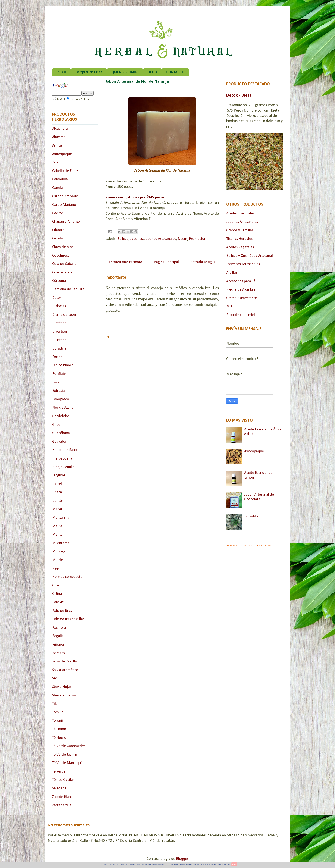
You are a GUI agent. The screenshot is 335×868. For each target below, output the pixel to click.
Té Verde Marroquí (67, 763)
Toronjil (58, 721)
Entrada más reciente (125, 262)
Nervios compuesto (67, 577)
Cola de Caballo (64, 264)
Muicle (57, 560)
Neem (182, 239)
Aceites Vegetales (240, 247)
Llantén (58, 501)
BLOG (152, 72)
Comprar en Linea (89, 72)
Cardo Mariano (64, 205)
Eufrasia (58, 391)
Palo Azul (59, 602)
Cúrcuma (59, 281)
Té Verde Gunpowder (69, 746)
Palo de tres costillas (68, 619)
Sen (55, 678)
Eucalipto (59, 383)
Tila (55, 704)
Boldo (57, 162)
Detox (57, 298)
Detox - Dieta (239, 95)
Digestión (60, 332)
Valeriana (59, 788)
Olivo (56, 585)
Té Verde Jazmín (65, 755)
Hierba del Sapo (65, 450)
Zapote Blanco (63, 797)
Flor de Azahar (63, 408)
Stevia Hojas (62, 687)
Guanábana (61, 433)
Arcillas (232, 273)
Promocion (198, 239)
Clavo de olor (63, 247)
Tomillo (58, 712)
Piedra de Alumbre (241, 290)
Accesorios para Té (241, 281)
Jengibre (59, 475)
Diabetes (59, 306)
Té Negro (59, 738)
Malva (57, 509)
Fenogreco (61, 399)
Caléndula (60, 179)
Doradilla (59, 349)
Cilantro (58, 230)
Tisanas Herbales (239, 239)
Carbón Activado (65, 196)
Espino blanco (63, 365)
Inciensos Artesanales (243, 264)
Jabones (136, 239)
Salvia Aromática (65, 670)
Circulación (61, 239)
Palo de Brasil (63, 611)
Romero (58, 653)
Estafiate (59, 374)
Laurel (57, 484)
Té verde (59, 772)
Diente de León (64, 315)
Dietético (59, 323)
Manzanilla (61, 518)
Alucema (59, 137)
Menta (57, 535)
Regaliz (58, 636)
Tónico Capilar (63, 780)
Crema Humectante (242, 298)
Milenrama (61, 543)
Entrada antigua (203, 262)
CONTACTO (175, 72)
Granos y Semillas (240, 230)
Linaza (57, 492)
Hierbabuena (62, 459)
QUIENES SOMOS (125, 72)
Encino (57, 357)
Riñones (58, 645)
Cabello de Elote (65, 171)
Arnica (57, 146)
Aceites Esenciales (240, 214)
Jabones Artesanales (160, 239)
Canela (57, 188)
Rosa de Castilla (65, 662)
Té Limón (59, 729)
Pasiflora (59, 628)
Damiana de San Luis (68, 289)
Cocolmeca (61, 256)
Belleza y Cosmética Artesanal (250, 256)
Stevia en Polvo (64, 695)
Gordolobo (61, 416)
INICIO (61, 72)
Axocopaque (62, 154)
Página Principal (166, 262)
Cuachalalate (62, 272)
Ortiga (57, 594)
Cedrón (58, 213)
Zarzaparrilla (62, 805)
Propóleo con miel (241, 315)
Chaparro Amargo (66, 222)
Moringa (59, 551)
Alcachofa (60, 129)
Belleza (123, 239)
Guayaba (59, 442)
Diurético (59, 340)
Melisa (57, 526)
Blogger (182, 859)
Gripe (56, 425)
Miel (230, 306)
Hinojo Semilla (63, 467)
